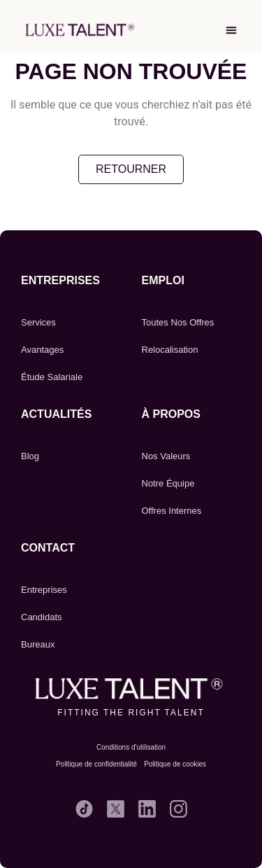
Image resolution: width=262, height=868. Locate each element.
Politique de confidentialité (96, 764)
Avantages (42, 350)
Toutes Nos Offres (178, 322)
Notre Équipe (168, 483)
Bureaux (38, 644)
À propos (171, 414)
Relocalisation (170, 350)
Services (38, 322)
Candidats (42, 617)
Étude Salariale (52, 377)
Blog (30, 456)
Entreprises (60, 280)
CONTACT (48, 548)
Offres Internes (172, 511)
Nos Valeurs (166, 456)
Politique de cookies (175, 764)
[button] (231, 30)
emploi (163, 280)
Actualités (56, 414)
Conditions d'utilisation (131, 747)
